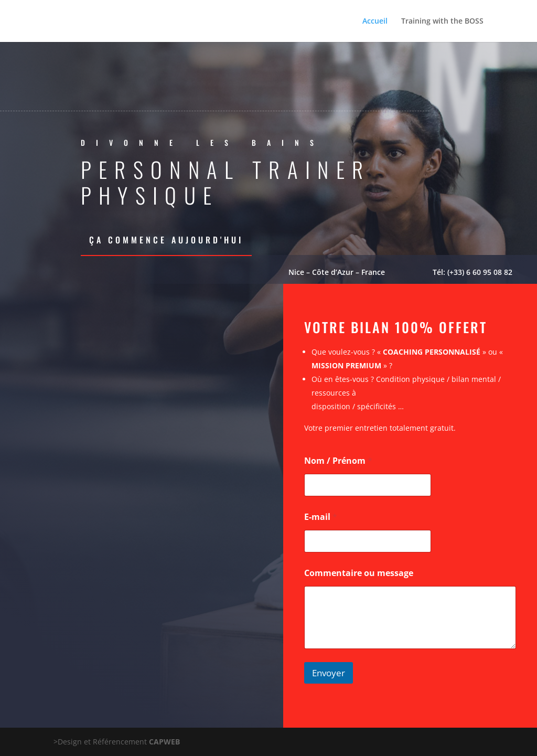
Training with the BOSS (442, 22)
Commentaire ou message (359, 573)
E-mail (321, 517)
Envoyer (329, 673)
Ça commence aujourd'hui (166, 240)
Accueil (375, 22)
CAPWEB (164, 742)
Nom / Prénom (338, 461)
